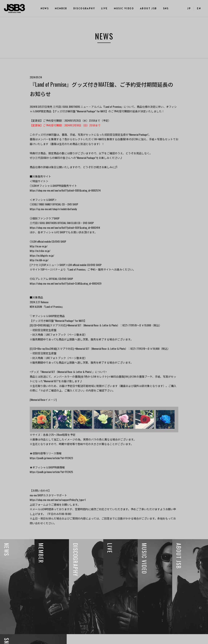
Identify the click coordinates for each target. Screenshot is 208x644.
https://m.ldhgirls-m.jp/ (42, 262)
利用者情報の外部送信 (17, 639)
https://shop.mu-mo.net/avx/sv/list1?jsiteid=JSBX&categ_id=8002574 (65, 197)
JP (189, 8)
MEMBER (61, 8)
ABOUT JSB (148, 8)
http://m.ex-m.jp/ (39, 253)
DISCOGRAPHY (84, 8)
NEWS (45, 8)
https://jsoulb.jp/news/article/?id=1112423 (51, 464)
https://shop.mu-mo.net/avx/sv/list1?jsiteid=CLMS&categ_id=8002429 (66, 290)
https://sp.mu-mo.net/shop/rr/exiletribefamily (53, 215)
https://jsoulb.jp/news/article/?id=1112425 (51, 478)
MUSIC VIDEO (124, 8)
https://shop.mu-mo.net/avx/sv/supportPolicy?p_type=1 (58, 506)
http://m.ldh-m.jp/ (39, 267)
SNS (166, 8)
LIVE (104, 8)
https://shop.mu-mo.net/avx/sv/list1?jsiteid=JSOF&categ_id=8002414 (65, 234)
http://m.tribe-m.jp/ (40, 257)
